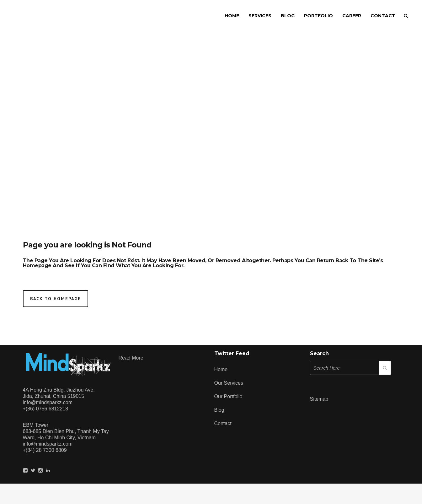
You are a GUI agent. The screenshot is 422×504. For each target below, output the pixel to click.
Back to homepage (56, 299)
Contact (223, 423)
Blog (219, 410)
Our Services (229, 383)
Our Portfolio (228, 396)
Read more (131, 358)
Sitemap (319, 399)
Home (221, 369)
